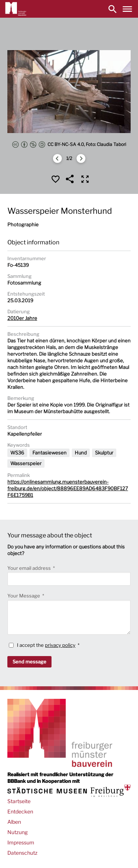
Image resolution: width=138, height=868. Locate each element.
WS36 (17, 453)
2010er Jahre (22, 318)
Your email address (30, 568)
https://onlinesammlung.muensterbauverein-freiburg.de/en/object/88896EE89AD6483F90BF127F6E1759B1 (68, 488)
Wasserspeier (26, 463)
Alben (14, 822)
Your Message (24, 596)
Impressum (21, 842)
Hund (81, 453)
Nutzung (17, 832)
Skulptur (104, 453)
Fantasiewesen (49, 453)
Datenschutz (22, 853)
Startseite (19, 801)
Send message (29, 662)
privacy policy (60, 645)
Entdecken (20, 811)
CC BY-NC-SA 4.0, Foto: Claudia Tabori (69, 144)
